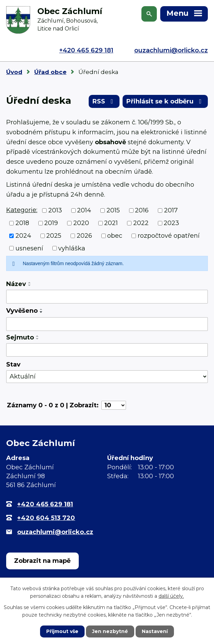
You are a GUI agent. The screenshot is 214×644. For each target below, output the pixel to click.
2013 (55, 210)
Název (16, 284)
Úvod (14, 72)
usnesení (29, 248)
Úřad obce (50, 72)
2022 (141, 223)
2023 (171, 223)
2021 (111, 223)
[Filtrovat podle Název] (107, 297)
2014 (84, 210)
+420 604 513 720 (46, 518)
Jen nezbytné (110, 631)
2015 (113, 210)
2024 (23, 236)
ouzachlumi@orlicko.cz (171, 50)
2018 (22, 223)
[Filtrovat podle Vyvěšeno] (107, 324)
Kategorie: (22, 210)
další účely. (171, 596)
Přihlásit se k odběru (165, 101)
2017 (171, 210)
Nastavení (155, 631)
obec (115, 236)
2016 (142, 210)
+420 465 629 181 (86, 50)
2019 (51, 223)
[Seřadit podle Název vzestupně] (30, 283)
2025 (54, 236)
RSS (104, 101)
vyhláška (72, 248)
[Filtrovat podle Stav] (107, 377)
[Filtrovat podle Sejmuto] (107, 350)
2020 (81, 223)
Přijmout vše (62, 631)
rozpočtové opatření (169, 236)
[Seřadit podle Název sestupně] (30, 285)
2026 (84, 236)
